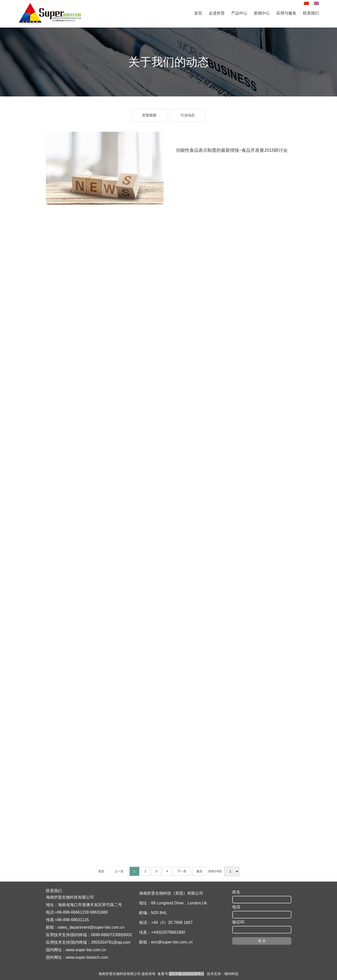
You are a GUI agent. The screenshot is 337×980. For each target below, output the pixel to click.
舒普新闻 (149, 115)
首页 (198, 13)
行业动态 (188, 115)
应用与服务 (286, 13)
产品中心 (239, 13)
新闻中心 (262, 13)
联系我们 (311, 13)
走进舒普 (217, 13)
